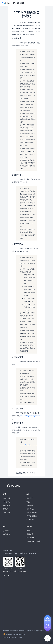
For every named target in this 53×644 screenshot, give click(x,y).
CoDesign (30, 538)
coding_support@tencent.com (15, 571)
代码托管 (7, 502)
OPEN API (30, 520)
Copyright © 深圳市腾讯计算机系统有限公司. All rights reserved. (25, 631)
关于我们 (7, 531)
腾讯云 (29, 531)
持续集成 (7, 505)
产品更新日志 (32, 516)
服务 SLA (30, 509)
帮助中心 (30, 498)
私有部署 (7, 513)
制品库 (6, 509)
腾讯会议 (30, 534)
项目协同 (7, 498)
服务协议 (30, 505)
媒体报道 (7, 534)
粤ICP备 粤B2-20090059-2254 (13, 638)
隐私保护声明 (32, 513)
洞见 (28, 502)
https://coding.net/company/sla (30, 416)
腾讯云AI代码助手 (33, 541)
